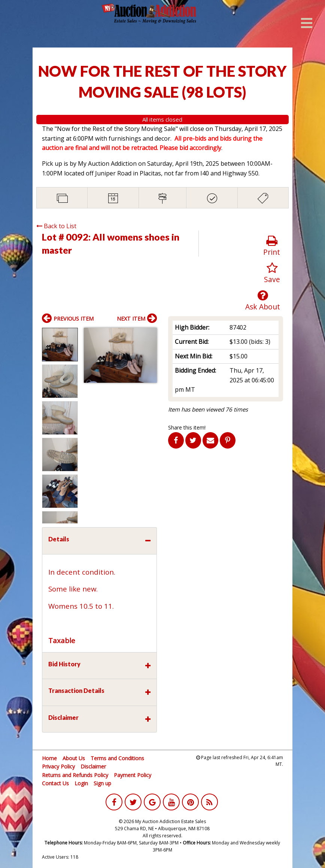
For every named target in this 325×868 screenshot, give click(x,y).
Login (81, 783)
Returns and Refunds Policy (75, 775)
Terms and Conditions (117, 758)
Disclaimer (93, 766)
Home (49, 758)
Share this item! (187, 427)
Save (272, 273)
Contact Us (55, 783)
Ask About (263, 301)
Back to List (56, 226)
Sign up (102, 783)
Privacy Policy (58, 766)
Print (272, 246)
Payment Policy (133, 775)
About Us (74, 758)
